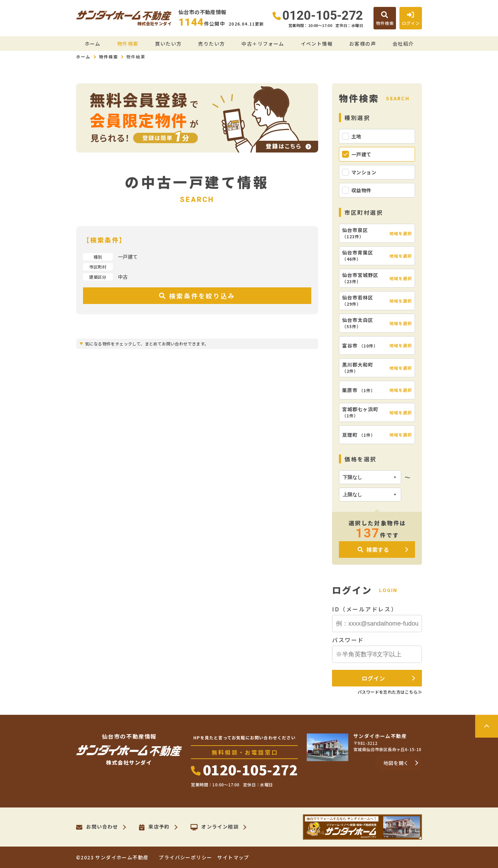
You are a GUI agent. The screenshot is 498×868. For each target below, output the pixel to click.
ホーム (93, 44)
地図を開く (396, 763)
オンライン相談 (215, 827)
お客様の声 (363, 44)
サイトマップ (233, 857)
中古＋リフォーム (263, 44)
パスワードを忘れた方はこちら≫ (390, 692)
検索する (373, 550)
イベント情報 (317, 44)
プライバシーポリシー (185, 857)
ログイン (373, 678)
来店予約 (154, 827)
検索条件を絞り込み (197, 296)
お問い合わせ (97, 827)
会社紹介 (403, 44)
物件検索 (128, 44)
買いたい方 (168, 44)
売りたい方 (211, 44)
